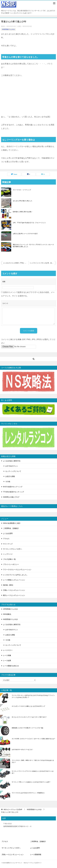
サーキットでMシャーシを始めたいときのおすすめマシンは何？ (31, 782)
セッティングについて (13, 471)
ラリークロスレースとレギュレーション (17, 570)
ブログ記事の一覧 (9, 559)
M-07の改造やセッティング (13, 487)
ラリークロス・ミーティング (22, 190)
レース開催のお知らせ (11, 666)
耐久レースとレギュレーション (14, 595)
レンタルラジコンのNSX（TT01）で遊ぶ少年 (16, 263)
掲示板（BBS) (8, 585)
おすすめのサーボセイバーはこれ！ (23, 750)
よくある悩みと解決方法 (12, 461)
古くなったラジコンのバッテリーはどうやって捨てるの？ (29, 717)
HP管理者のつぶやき (10, 609)
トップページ (8, 554)
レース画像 (7, 655)
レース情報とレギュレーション (14, 580)
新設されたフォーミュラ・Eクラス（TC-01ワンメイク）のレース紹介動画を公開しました (33, 246)
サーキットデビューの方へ (13, 549)
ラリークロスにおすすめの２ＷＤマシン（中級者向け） (29, 793)
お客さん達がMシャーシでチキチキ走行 (25, 234)
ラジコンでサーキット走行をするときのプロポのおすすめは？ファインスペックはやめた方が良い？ (33, 696)
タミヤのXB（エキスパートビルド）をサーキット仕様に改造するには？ (33, 739)
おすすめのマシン (12, 466)
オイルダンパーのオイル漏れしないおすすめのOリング (28, 706)
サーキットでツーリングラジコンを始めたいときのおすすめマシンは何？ (33, 772)
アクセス (6, 539)
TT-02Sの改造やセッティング (14, 492)
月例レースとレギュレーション (14, 590)
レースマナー (8, 650)
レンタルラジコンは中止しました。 (16, 575)
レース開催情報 (36, 854)
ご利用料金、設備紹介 (11, 528)
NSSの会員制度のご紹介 (12, 523)
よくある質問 (8, 533)
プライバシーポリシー (11, 564)
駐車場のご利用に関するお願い (23, 212)
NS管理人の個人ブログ (11, 497)
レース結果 (7, 661)
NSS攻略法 (7, 614)
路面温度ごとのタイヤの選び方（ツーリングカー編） (28, 728)
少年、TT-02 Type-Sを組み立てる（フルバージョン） (30, 223)
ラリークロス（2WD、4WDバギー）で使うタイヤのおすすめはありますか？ (33, 761)
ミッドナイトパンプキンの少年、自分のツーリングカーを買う (43, 263)
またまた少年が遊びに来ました (23, 201)
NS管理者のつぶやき (8, 29)
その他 (8, 482)
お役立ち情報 (10, 476)
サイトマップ (8, 544)
